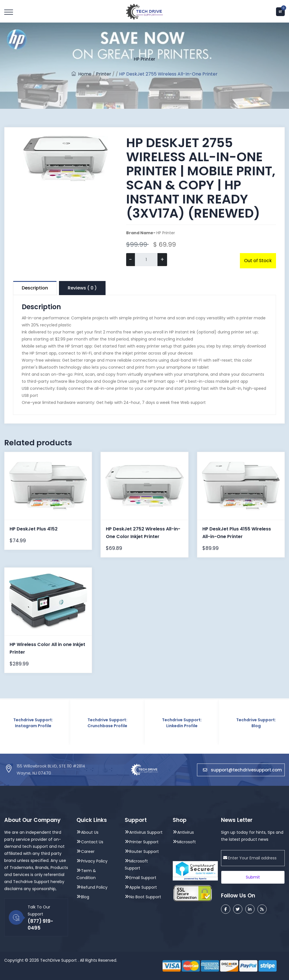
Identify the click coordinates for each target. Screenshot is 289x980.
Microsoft (187, 842)
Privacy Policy (94, 861)
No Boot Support (145, 897)
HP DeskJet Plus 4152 (34, 529)
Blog (85, 897)
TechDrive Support (58, 960)
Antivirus (186, 832)
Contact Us (92, 842)
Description (35, 288)
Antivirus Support (146, 832)
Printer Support (144, 842)
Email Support (143, 878)
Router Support (144, 851)
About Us (90, 832)
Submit (253, 877)
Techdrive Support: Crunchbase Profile (107, 723)
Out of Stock (258, 261)
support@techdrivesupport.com (242, 770)
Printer (104, 74)
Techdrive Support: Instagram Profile (33, 723)
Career (88, 851)
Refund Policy (94, 887)
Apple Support (143, 887)
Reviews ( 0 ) (82, 288)
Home (81, 74)
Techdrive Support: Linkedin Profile (182, 723)
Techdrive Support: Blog (256, 723)
